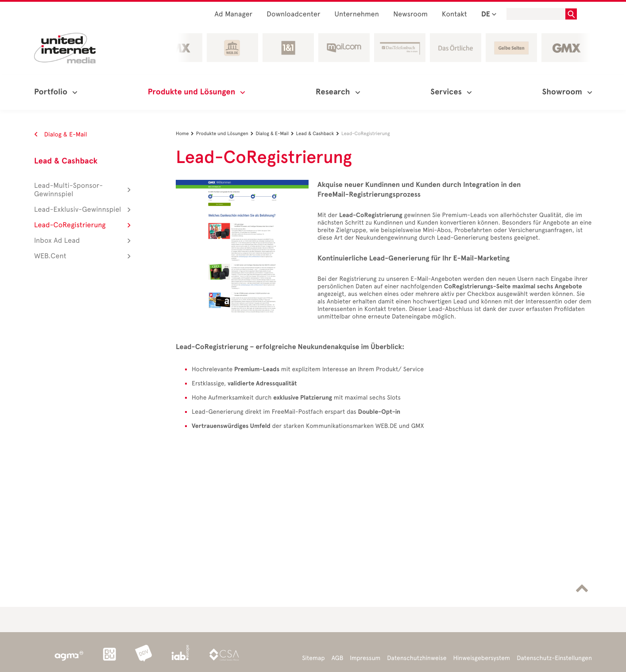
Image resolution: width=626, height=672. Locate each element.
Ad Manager (234, 14)
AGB (338, 658)
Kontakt (454, 14)
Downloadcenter (293, 14)
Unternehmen (357, 14)
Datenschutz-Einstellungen (554, 658)
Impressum (365, 658)
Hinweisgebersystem (482, 658)
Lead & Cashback (66, 161)
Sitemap (313, 658)
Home (186, 134)
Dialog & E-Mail (60, 134)
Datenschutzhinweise (417, 658)
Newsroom (410, 14)
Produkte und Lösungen (226, 134)
